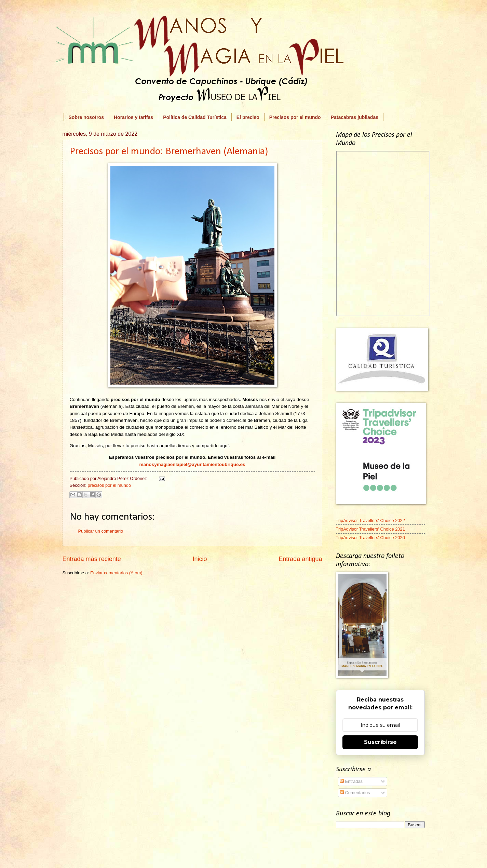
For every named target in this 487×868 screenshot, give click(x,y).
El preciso (248, 117)
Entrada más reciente (92, 559)
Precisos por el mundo (295, 117)
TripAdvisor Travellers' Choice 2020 (370, 538)
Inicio (200, 559)
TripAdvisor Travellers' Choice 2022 (370, 520)
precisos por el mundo (109, 485)
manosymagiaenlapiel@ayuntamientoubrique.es (192, 464)
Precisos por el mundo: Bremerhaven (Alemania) (169, 152)
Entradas (351, 781)
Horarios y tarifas (133, 117)
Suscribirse (380, 742)
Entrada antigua (300, 559)
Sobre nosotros (86, 117)
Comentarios (355, 793)
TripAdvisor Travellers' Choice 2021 (370, 529)
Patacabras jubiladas (355, 117)
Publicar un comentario (101, 531)
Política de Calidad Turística (195, 117)
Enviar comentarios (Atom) (116, 573)
